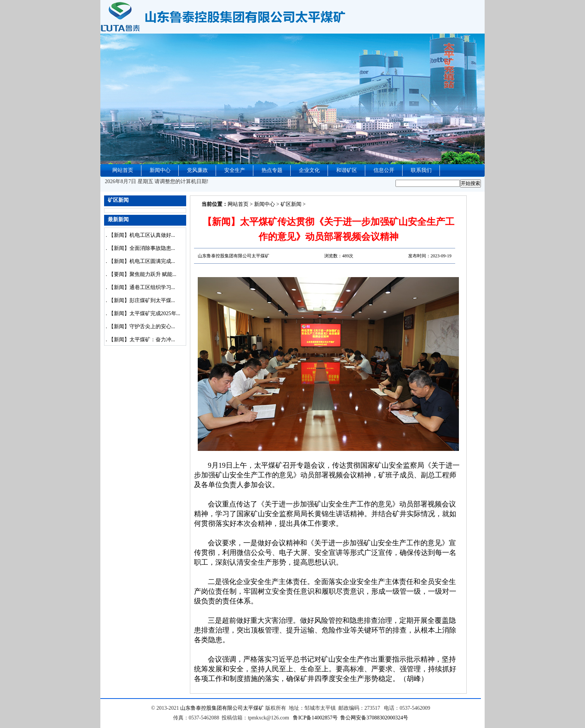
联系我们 (421, 170)
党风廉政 (197, 170)
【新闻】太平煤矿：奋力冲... (142, 340)
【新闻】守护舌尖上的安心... (142, 327)
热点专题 (272, 170)
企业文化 (309, 170)
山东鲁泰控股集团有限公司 (212, 708)
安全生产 (235, 170)
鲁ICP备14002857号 (315, 718)
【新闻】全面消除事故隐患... (142, 248)
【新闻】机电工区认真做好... (142, 235)
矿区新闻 (291, 204)
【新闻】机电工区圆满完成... (142, 261)
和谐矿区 (347, 170)
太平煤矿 (253, 708)
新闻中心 (160, 170)
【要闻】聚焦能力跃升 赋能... (143, 274)
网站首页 (123, 170)
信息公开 (384, 170)
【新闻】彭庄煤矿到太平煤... (142, 300)
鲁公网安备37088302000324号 (374, 718)
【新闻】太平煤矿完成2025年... (145, 313)
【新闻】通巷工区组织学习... (142, 287)
